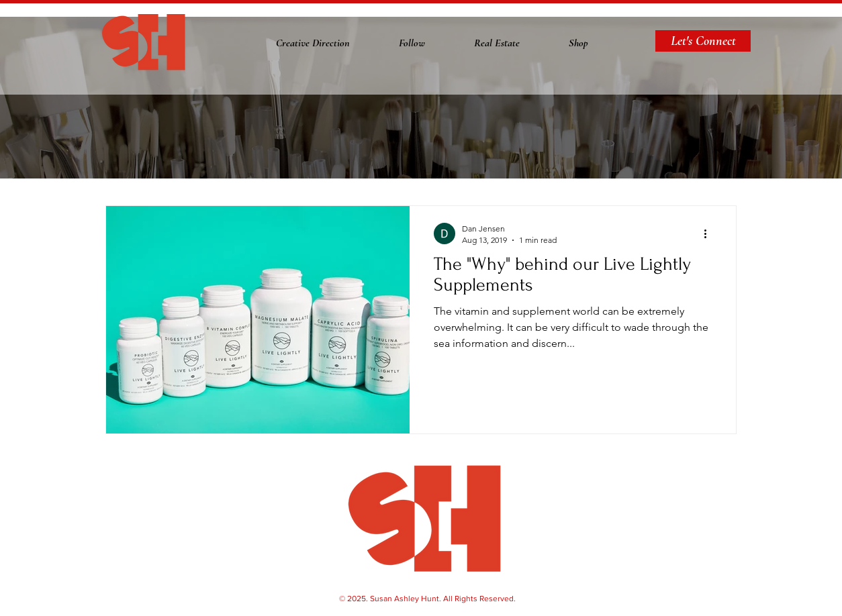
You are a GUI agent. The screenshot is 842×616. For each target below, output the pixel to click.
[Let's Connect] (703, 41)
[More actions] (710, 234)
